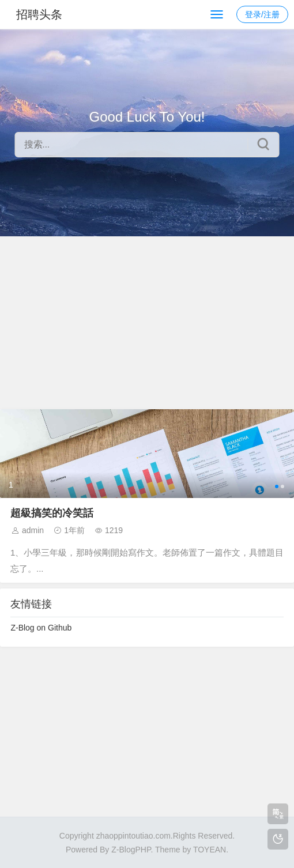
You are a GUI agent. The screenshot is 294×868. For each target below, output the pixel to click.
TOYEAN (210, 850)
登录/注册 (262, 14)
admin (33, 530)
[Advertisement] (147, 323)
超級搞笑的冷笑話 (52, 513)
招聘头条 (39, 14)
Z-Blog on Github (41, 628)
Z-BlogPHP (131, 850)
